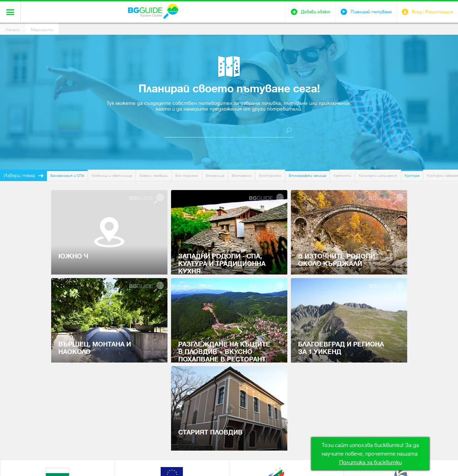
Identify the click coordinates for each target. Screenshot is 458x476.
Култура (412, 176)
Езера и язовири (154, 176)
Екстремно (242, 176)
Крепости (342, 176)
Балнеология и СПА (67, 176)
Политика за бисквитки (371, 462)
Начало (13, 30)
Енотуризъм (270, 176)
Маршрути (42, 30)
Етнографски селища (307, 176)
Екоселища (215, 176)
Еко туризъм (187, 176)
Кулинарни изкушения (378, 176)
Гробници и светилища (112, 176)
